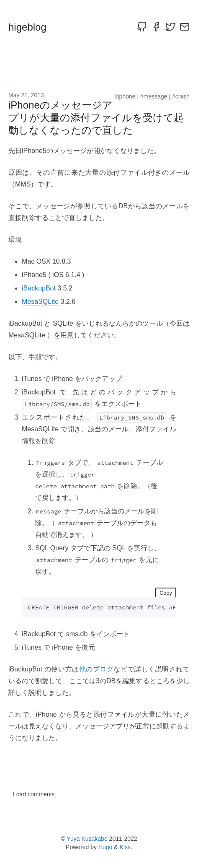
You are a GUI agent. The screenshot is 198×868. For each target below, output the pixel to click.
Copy (166, 593)
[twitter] (170, 27)
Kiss (125, 847)
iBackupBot (39, 288)
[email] (185, 27)
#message (154, 96)
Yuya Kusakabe (87, 839)
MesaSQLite (40, 302)
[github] (142, 27)
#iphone (125, 96)
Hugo (105, 847)
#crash (181, 96)
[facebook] (156, 27)
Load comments (34, 794)
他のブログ (96, 669)
